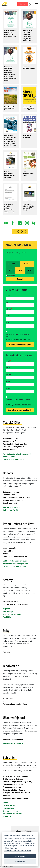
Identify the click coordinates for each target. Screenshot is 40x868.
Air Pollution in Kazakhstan (13, 814)
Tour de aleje (8, 611)
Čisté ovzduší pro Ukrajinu (13, 784)
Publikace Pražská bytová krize (15, 556)
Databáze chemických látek (14, 447)
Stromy (8, 580)
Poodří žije (7, 617)
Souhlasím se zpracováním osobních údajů (18, 335)
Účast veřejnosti (14, 718)
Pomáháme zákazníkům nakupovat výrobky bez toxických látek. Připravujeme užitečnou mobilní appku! (10, 73)
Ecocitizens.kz (8, 808)
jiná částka (11, 275)
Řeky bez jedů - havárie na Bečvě (16, 444)
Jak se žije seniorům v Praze (29, 68)
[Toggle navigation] (36, 4)
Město (8, 323)
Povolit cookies (20, 856)
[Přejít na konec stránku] (26, 231)
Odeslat (20, 279)
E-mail (8, 295)
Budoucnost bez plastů (12, 438)
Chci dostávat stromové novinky (15, 604)
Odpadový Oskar (9, 495)
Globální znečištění (10, 449)
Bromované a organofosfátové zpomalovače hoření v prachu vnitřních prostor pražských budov (10, 140)
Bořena (6, 701)
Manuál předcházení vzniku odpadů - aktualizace (10, 175)
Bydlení (6, 553)
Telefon (8, 316)
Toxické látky (12, 422)
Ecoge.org (7, 816)
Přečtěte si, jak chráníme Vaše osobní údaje (18, 339)
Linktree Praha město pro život (15, 561)
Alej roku (6, 609)
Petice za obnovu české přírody (15, 704)
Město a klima (8, 551)
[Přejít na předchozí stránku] (18, 231)
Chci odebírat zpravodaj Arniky (20, 410)
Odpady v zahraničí (10, 503)
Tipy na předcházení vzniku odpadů (16, 497)
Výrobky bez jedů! (10, 441)
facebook (13, 222)
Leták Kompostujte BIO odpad (29, 174)
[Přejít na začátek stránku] (14, 231)
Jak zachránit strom (11, 601)
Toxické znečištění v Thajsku (14, 790)
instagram (27, 222)
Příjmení (9, 309)
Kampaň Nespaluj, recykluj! (13, 500)
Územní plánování (10, 548)
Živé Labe (7, 652)
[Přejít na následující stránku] (22, 231)
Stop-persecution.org (11, 811)
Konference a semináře (12, 614)
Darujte (23, 4)
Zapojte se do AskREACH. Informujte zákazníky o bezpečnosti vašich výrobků (28, 35)
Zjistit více (13, 848)
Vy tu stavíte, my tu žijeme (13, 739)
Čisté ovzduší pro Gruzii (12, 787)
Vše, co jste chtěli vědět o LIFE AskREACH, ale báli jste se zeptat (10, 33)
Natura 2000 (8, 698)
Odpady (8, 473)
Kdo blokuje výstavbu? (27, 136)
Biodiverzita (11, 666)
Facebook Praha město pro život (15, 566)
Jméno (8, 302)
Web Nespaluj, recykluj (12, 507)
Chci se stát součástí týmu (20, 344)
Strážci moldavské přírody (13, 779)
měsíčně (27, 264)
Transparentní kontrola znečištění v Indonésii (17, 794)
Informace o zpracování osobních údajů (18, 850)
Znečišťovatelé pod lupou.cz (14, 459)
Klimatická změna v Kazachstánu (16, 798)
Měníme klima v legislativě (13, 744)
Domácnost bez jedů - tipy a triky (29, 108)
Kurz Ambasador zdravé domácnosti (17, 454)
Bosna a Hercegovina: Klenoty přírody (17, 782)
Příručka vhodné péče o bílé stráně (10, 108)
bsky (34, 222)
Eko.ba (5, 803)
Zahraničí (9, 757)
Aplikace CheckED (10, 457)
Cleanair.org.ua (9, 805)
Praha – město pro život (19, 524)
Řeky (6, 631)
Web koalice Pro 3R (10, 510)
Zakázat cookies (20, 862)
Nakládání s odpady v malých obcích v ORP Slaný (29, 207)
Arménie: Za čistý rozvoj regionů (15, 776)
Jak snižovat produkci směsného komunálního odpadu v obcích (10, 208)
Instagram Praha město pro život (15, 563)
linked (20, 222)
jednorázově (13, 264)
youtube (6, 222)
